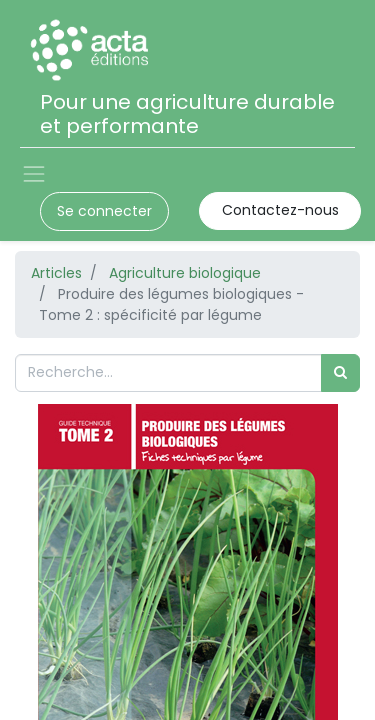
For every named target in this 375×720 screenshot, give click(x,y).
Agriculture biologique (185, 273)
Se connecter (104, 211)
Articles (56, 273)
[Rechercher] (340, 372)
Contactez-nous (280, 210)
